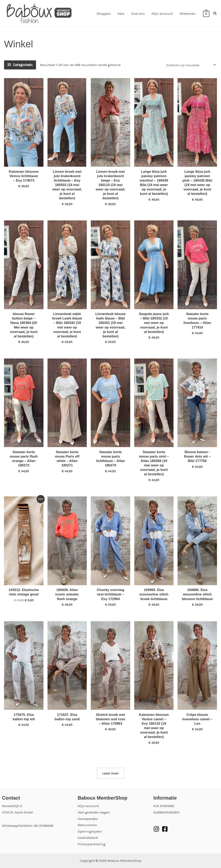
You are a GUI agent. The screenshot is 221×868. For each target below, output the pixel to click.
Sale (121, 13)
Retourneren (87, 825)
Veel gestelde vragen (94, 812)
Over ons (138, 13)
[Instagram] (156, 829)
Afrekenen (188, 13)
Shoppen (104, 13)
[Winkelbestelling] (191, 65)
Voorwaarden (88, 819)
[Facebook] (165, 829)
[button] (215, 13)
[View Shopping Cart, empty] (206, 13)
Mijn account (162, 13)
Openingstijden (90, 831)
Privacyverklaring (92, 844)
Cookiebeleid (88, 838)
